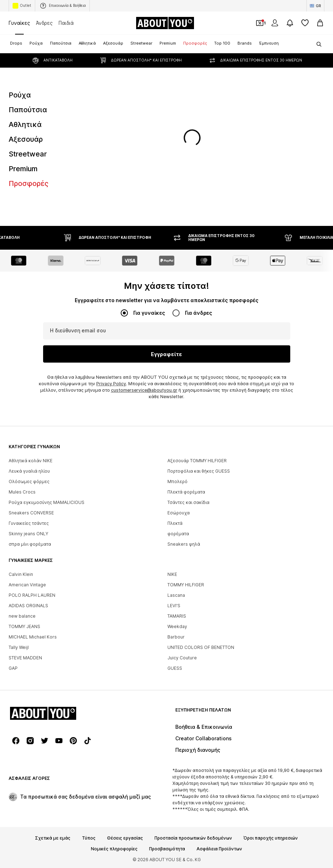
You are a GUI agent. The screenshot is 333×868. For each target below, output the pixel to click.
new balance (22, 616)
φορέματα (178, 534)
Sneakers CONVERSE (31, 513)
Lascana (176, 595)
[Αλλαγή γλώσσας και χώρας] (315, 6)
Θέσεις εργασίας (125, 838)
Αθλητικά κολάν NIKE (31, 461)
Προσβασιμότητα (167, 849)
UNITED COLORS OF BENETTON (201, 647)
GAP (13, 668)
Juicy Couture (182, 658)
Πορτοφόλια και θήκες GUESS (199, 471)
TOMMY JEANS (24, 626)
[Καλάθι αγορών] (320, 23)
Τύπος (89, 838)
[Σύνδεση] (275, 23)
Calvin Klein (21, 574)
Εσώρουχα (179, 513)
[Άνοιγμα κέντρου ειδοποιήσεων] (290, 23)
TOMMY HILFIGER (186, 585)
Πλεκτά (175, 523)
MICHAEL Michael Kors (33, 637)
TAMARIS (177, 616)
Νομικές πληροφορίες (114, 849)
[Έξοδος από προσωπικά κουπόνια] (260, 23)
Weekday (177, 626)
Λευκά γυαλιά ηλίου (29, 471)
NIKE (172, 574)
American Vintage (27, 585)
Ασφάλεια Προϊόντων (219, 849)
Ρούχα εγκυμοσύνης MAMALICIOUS (47, 502)
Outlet (22, 6)
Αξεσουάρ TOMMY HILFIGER (197, 461)
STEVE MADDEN (25, 658)
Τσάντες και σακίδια (188, 502)
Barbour (176, 637)
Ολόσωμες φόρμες (29, 481)
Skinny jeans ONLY (28, 534)
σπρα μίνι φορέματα (30, 544)
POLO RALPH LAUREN (32, 595)
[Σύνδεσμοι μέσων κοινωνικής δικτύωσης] (16, 741)
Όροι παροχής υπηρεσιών (271, 838)
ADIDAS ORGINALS (28, 606)
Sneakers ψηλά (184, 544)
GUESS (175, 668)
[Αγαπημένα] (305, 23)
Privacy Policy (111, 384)
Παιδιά (66, 23)
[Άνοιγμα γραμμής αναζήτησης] (316, 44)
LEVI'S (174, 606)
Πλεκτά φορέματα (186, 492)
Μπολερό (177, 481)
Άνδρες (44, 23)
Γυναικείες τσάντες (29, 523)
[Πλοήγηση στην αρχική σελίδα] (165, 23)
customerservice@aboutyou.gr (144, 390)
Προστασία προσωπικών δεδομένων (193, 838)
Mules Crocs (22, 492)
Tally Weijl (19, 647)
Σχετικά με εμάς (53, 838)
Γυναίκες (19, 23)
